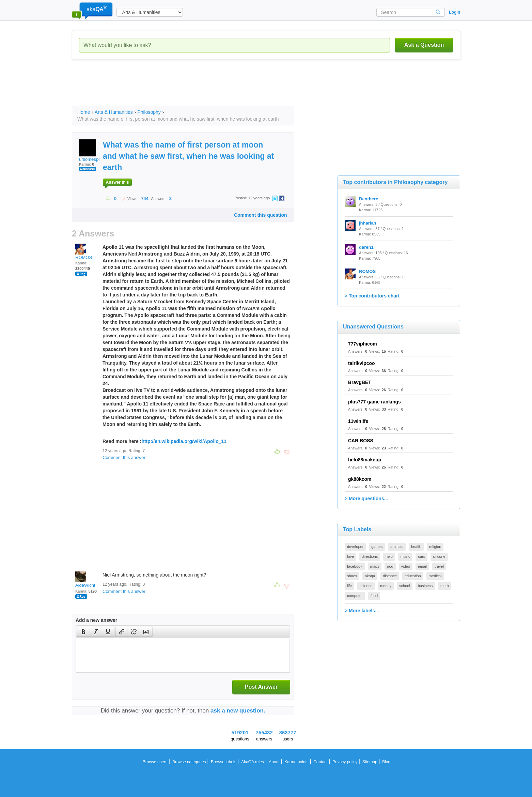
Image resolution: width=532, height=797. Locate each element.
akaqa (370, 576)
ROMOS (84, 252)
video (406, 566)
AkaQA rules (253, 762)
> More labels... (362, 611)
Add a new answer (96, 620)
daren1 (366, 247)
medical (435, 576)
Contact (320, 762)
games (377, 547)
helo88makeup (365, 460)
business (425, 586)
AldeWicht (85, 580)
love (350, 556)
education (413, 576)
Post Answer (261, 687)
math (444, 586)
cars (421, 556)
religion (435, 547)
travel (439, 566)
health (416, 547)
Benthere (369, 199)
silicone (439, 556)
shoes (352, 576)
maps (375, 566)
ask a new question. (238, 711)
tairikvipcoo (362, 363)
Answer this (117, 182)
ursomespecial (93, 151)
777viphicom (363, 344)
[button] (83, 632)
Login (455, 12)
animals (397, 547)
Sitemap (370, 762)
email (422, 566)
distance (390, 576)
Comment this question (261, 215)
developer (355, 547)
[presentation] (83, 632)
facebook (355, 566)
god (390, 566)
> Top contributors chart (372, 296)
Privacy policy (345, 762)
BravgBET (360, 382)
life (349, 586)
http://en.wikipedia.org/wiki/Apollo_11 (184, 441)
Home (84, 112)
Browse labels (224, 762)
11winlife (358, 421)
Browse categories (189, 762)
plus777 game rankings (374, 402)
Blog (386, 762)
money (386, 586)
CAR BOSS (361, 441)
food (374, 596)
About (274, 762)
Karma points (296, 762)
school (405, 586)
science (366, 586)
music (405, 556)
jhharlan (368, 223)
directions (370, 556)
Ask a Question (424, 45)
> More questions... (366, 499)
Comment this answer (124, 457)
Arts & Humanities (114, 112)
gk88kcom (360, 479)
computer (355, 596)
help (389, 556)
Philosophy (149, 112)
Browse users (155, 762)
